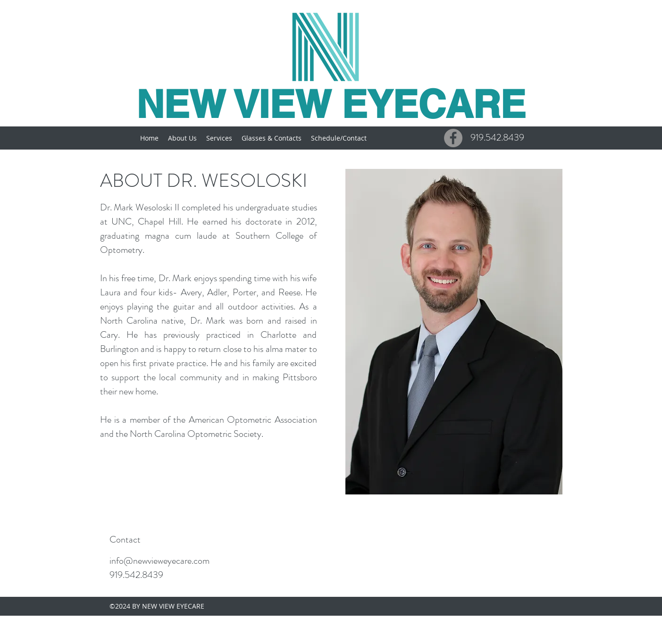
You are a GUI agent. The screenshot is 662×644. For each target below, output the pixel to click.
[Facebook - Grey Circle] (453, 138)
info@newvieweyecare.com (159, 561)
